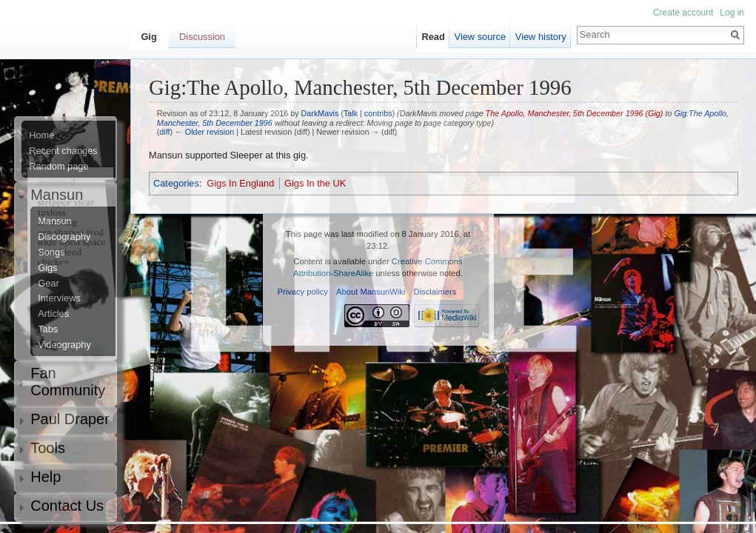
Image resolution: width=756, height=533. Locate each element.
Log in (732, 13)
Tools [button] (48, 448)
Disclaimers (435, 292)
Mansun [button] (57, 195)
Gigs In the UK (315, 183)
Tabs (48, 329)
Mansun (55, 221)
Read (434, 37)
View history (541, 37)
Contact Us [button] (67, 506)
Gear (48, 284)
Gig (148, 37)
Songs (51, 252)
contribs (378, 113)
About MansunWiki (371, 292)
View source (480, 37)
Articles (53, 314)
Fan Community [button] (68, 382)
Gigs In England (240, 183)
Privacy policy (303, 292)
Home (41, 135)
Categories (176, 183)
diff (164, 132)
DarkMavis (320, 113)
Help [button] (46, 477)
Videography (64, 345)
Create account (683, 13)
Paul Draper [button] (70, 419)
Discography (64, 237)
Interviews (59, 298)
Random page (58, 167)
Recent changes (63, 151)
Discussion (202, 37)
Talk (351, 113)
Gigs (47, 268)
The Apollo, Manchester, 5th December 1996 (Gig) (575, 113)
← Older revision (204, 132)
